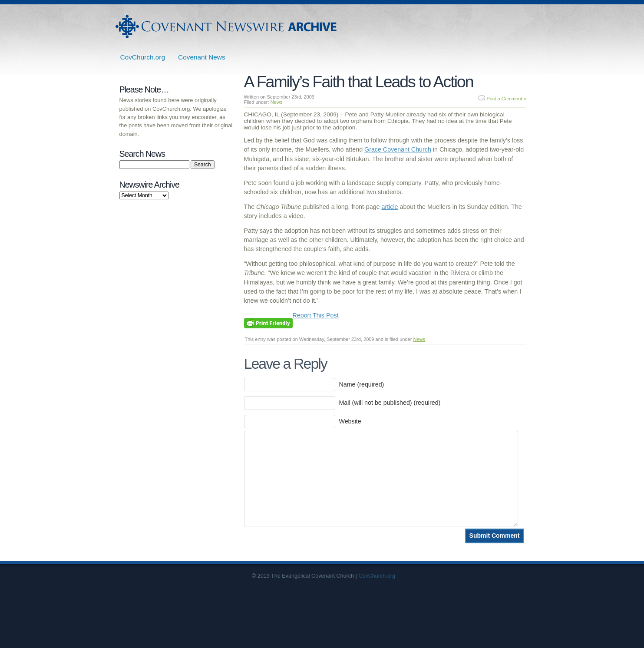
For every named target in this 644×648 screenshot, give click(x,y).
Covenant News (202, 57)
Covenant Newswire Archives (227, 26)
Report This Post (316, 315)
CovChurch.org (143, 57)
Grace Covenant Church (398, 149)
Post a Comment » (506, 99)
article (390, 207)
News (277, 102)
